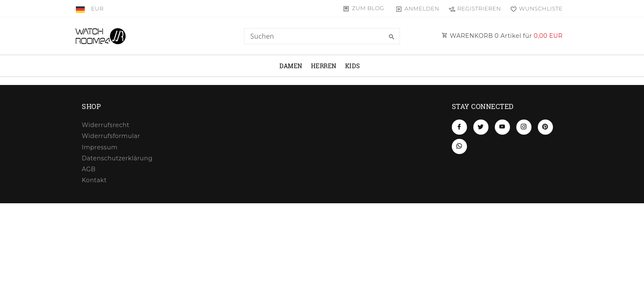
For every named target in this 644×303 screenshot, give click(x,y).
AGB (89, 169)
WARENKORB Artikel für (502, 36)
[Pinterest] (545, 127)
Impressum (100, 147)
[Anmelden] (417, 8)
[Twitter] (481, 127)
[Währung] (97, 8)
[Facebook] (459, 127)
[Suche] (392, 37)
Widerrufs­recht (106, 125)
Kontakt (94, 180)
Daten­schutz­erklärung (117, 158)
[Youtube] (502, 127)
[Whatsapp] (459, 146)
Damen (291, 66)
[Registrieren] (475, 8)
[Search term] (322, 36)
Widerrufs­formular (111, 136)
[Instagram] (524, 127)
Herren (324, 66)
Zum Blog (368, 8)
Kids (353, 66)
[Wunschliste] (535, 8)
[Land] (81, 8)
